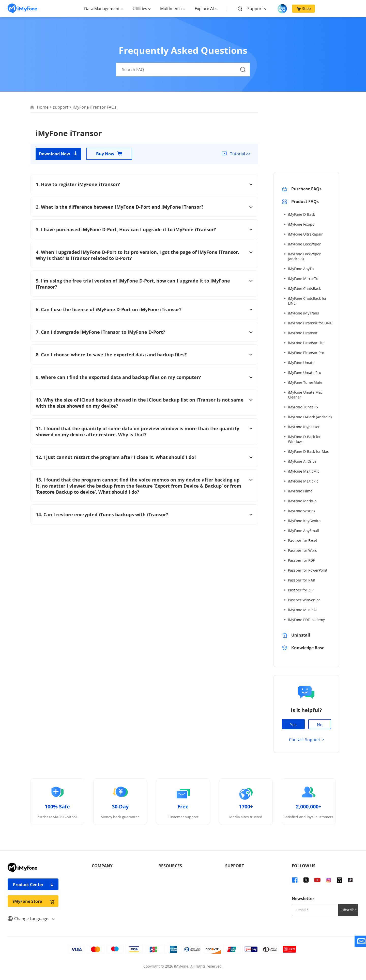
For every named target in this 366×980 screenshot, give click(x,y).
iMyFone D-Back (301, 214)
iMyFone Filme (300, 491)
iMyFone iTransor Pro (306, 353)
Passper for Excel (302, 541)
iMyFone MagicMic (304, 471)
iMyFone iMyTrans (303, 313)
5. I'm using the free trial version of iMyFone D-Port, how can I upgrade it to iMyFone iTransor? (144, 284)
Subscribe (348, 910)
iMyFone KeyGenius (305, 521)
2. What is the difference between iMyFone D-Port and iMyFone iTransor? (144, 207)
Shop (303, 9)
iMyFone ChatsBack (304, 288)
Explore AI (204, 9)
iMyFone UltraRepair (305, 234)
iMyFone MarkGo (302, 501)
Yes (293, 725)
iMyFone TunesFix (303, 407)
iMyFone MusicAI (302, 610)
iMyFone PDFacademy (306, 620)
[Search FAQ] (183, 70)
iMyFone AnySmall (303, 531)
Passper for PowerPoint (308, 570)
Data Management (102, 9)
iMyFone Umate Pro (304, 372)
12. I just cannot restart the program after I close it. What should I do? (144, 457)
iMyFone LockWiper (304, 244)
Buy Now (109, 154)
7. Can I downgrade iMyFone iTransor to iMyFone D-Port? (144, 332)
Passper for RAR (302, 580)
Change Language (31, 919)
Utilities (140, 9)
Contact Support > (307, 740)
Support (255, 9)
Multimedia (171, 9)
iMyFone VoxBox (302, 511)
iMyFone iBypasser (304, 427)
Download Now (59, 154)
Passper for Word (303, 550)
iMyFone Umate (301, 363)
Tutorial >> (240, 154)
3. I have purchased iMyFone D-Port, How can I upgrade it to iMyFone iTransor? (144, 229)
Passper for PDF (301, 560)
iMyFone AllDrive (302, 461)
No (320, 725)
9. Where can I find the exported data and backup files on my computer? (144, 377)
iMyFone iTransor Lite (306, 343)
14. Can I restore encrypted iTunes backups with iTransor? (144, 514)
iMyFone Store (34, 901)
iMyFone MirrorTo (303, 279)
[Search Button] (243, 70)
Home (43, 107)
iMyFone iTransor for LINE (310, 323)
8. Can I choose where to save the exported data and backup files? (144, 355)
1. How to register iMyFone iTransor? (144, 184)
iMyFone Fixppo (301, 224)
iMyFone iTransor (303, 333)
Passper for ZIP (301, 590)
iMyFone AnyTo (301, 269)
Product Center (34, 884)
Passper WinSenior (304, 600)
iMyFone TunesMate (305, 382)
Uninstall (301, 635)
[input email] (315, 910)
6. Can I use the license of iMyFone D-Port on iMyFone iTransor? (144, 309)
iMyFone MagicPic (303, 481)
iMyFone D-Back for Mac (308, 451)
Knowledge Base (308, 648)
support (61, 107)
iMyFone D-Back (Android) (310, 417)
